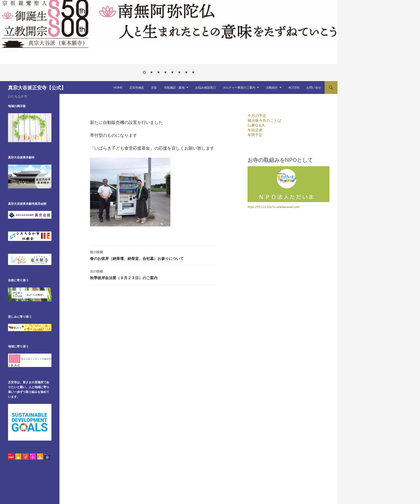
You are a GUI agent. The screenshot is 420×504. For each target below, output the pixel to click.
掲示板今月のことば (264, 120)
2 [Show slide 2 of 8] (151, 73)
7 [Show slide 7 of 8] (186, 73)
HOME (118, 87)
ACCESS (294, 87)
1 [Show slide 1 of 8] (144, 73)
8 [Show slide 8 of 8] (193, 73)
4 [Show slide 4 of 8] (165, 73)
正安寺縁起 (137, 87)
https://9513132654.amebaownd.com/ (274, 207)
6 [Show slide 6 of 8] (179, 73)
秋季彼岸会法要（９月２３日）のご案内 (153, 274)
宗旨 (154, 87)
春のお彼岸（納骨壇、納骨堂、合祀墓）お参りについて (153, 255)
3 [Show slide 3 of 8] (158, 73)
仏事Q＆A (256, 125)
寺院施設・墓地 (174, 87)
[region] (169, 41)
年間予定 (255, 135)
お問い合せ (314, 87)
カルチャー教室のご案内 (239, 87)
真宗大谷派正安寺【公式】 (37, 88)
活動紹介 (272, 87)
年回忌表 (255, 130)
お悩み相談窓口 (206, 87)
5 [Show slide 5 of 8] (172, 73)
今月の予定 (257, 115)
